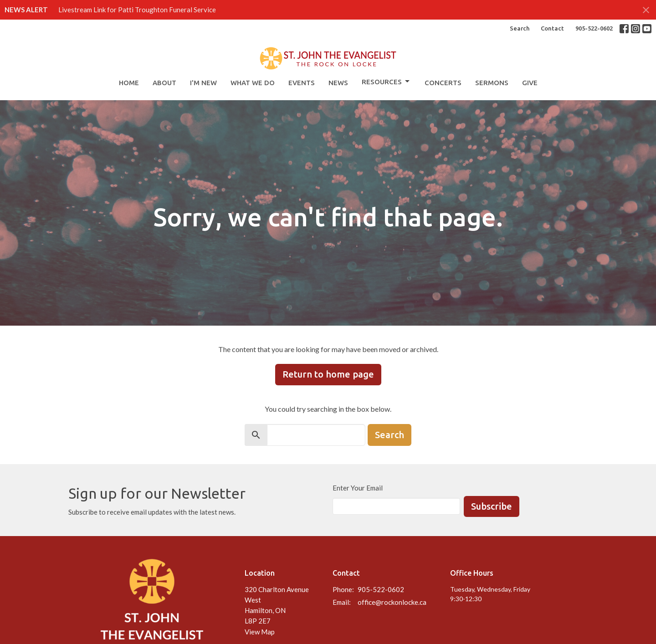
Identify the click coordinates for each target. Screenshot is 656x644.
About (164, 83)
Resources (386, 82)
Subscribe (492, 506)
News (338, 83)
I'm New (203, 83)
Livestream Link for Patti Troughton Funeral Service (137, 10)
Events (302, 83)
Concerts (443, 83)
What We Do (253, 83)
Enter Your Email (358, 488)
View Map (260, 632)
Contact (552, 28)
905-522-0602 (594, 28)
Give (530, 83)
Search (520, 28)
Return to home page (328, 374)
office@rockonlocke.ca (392, 602)
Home (129, 83)
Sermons (492, 83)
